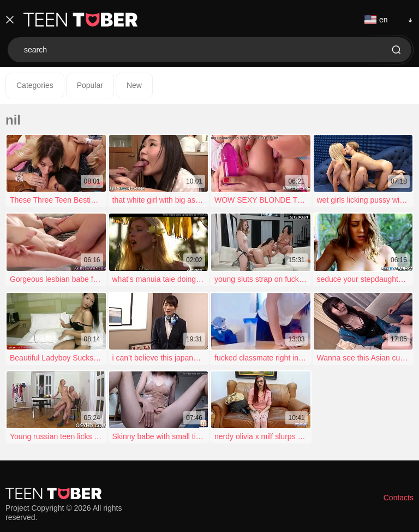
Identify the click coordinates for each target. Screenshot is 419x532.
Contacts (399, 498)
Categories (35, 85)
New (134, 85)
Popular (90, 85)
